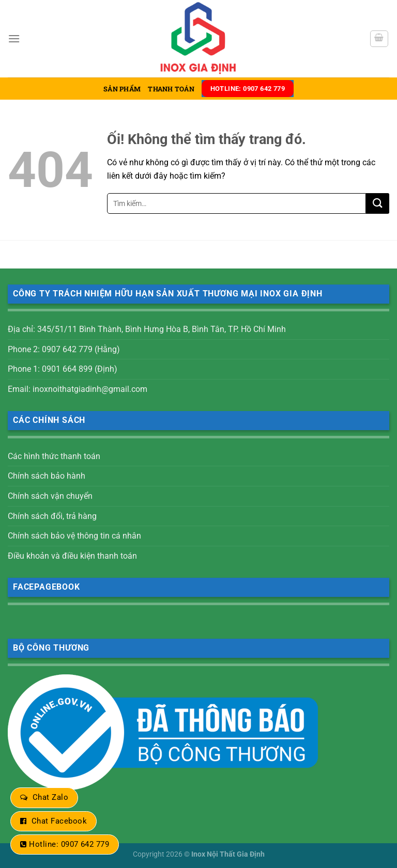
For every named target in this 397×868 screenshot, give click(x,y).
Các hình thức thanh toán (54, 456)
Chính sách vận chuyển (50, 496)
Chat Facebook (59, 821)
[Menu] (14, 38)
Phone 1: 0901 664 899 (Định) (63, 369)
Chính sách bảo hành (47, 476)
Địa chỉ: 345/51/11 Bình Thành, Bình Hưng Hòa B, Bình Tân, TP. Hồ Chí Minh (147, 329)
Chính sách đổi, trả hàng (52, 516)
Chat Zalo (50, 797)
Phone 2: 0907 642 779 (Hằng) (64, 349)
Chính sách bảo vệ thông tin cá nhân (74, 536)
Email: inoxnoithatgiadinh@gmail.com (78, 389)
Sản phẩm (122, 89)
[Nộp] (378, 203)
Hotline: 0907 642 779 (69, 844)
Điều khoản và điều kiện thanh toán (72, 556)
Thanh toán (171, 89)
